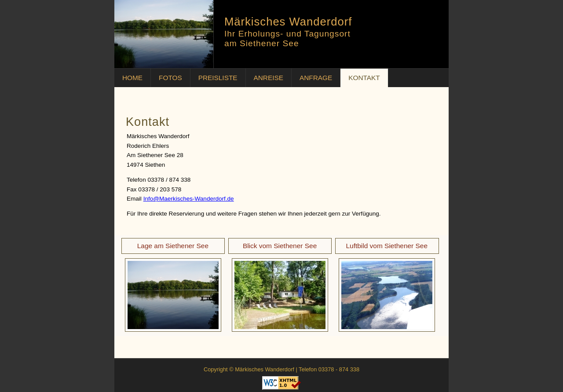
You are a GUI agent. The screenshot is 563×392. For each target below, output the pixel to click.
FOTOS (170, 78)
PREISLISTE (218, 78)
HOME (132, 78)
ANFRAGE (316, 78)
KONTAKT (364, 78)
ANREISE (269, 78)
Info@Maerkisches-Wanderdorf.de (189, 199)
